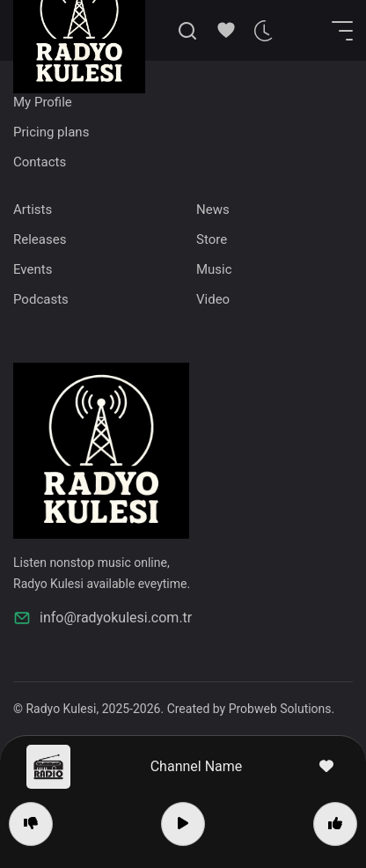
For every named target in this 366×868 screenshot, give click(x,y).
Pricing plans (51, 132)
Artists (33, 210)
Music (214, 269)
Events (33, 269)
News (213, 210)
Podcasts (41, 299)
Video (213, 299)
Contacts (40, 162)
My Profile (43, 102)
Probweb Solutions (280, 709)
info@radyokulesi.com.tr (102, 618)
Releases (40, 239)
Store (212, 239)
